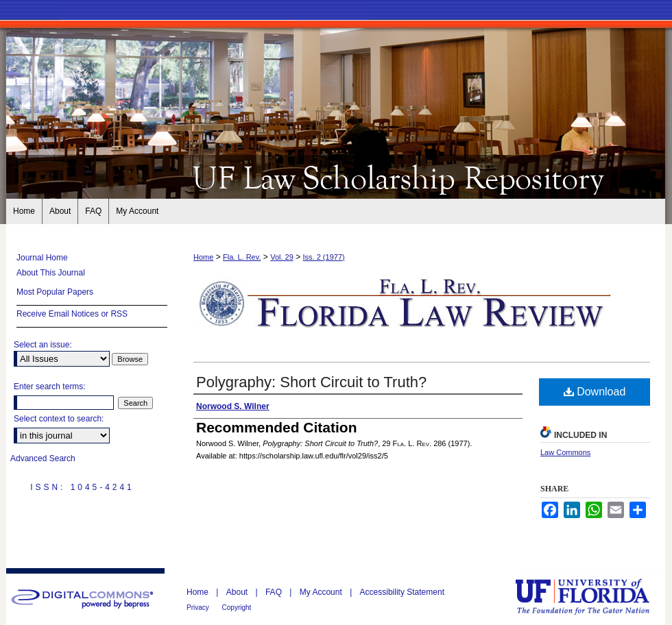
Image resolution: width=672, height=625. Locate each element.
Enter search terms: (50, 387)
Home (203, 257)
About (238, 592)
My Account (322, 592)
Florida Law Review (336, 177)
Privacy (199, 608)
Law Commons (565, 452)
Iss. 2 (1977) (324, 257)
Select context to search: (59, 419)
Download (595, 392)
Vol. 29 (282, 257)
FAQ (275, 592)
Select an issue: (43, 345)
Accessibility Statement (402, 592)
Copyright (237, 608)
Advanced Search (43, 458)
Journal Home (42, 258)
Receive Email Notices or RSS (72, 314)
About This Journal (51, 273)
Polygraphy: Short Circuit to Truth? (311, 382)
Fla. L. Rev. (242, 257)
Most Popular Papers (55, 292)
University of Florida (592, 597)
